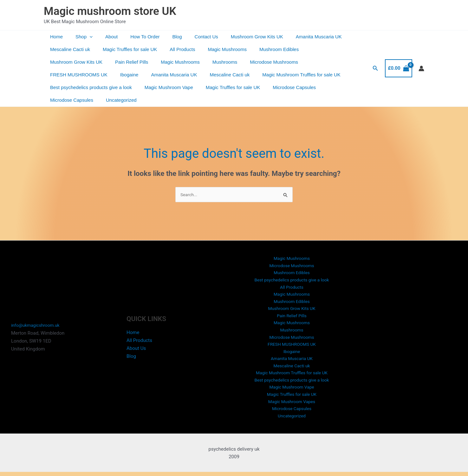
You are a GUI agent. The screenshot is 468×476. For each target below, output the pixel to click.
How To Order (134, 37)
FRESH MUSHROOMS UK (260, 62)
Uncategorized (291, 87)
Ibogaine (308, 62)
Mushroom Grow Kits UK (236, 37)
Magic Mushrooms (216, 49)
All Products (174, 49)
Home (55, 37)
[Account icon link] (421, 62)
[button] (85, 37)
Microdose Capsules (192, 87)
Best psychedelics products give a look (282, 75)
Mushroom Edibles (265, 49)
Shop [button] (79, 37)
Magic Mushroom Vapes (292, 404)
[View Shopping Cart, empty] (399, 62)
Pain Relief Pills (65, 62)
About (104, 37)
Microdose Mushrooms (198, 62)
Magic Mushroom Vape (73, 87)
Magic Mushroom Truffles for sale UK (192, 75)
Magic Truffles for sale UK (125, 49)
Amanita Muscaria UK (295, 37)
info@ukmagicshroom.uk (38, 321)
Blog (163, 37)
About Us (136, 344)
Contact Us (189, 37)
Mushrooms (152, 62)
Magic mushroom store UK (110, 11)
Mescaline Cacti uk (68, 49)
